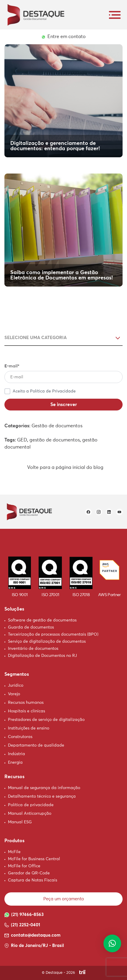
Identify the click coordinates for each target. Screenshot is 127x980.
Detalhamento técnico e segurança (42, 796)
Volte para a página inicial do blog (63, 467)
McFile (14, 852)
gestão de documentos (55, 440)
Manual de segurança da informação (44, 788)
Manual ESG (20, 822)
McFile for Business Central (34, 859)
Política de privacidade (31, 805)
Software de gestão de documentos (42, 620)
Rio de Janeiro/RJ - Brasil (34, 946)
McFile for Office (24, 866)
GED (22, 440)
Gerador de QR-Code (29, 873)
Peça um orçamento (64, 899)
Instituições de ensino (29, 728)
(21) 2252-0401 (22, 925)
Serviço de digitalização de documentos (47, 642)
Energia (15, 763)
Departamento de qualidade (36, 745)
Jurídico (16, 685)
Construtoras (20, 737)
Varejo (14, 694)
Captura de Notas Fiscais (33, 880)
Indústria (17, 754)
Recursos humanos (26, 703)
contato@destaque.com (32, 935)
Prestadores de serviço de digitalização (46, 720)
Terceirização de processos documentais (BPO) (53, 634)
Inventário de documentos (33, 649)
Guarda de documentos (31, 627)
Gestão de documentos (57, 426)
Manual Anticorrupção (30, 814)
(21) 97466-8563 (24, 915)
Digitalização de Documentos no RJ (42, 656)
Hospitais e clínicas (27, 711)
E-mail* (63, 374)
